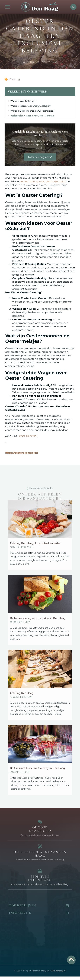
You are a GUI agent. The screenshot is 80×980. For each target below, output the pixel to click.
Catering (15, 79)
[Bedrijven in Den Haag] (40, 871)
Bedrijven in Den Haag (40, 878)
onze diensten (28, 436)
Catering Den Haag (22, 693)
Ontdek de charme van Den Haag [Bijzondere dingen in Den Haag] (40, 854)
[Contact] (40, 822)
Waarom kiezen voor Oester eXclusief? (31, 106)
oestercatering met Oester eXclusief (43, 182)
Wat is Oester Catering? (23, 101)
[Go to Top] (71, 959)
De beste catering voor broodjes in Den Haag (38, 618)
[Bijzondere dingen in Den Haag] (40, 846)
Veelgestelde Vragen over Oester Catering (32, 116)
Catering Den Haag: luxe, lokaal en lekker (35, 543)
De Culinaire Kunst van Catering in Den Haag (38, 768)
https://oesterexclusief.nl (22, 453)
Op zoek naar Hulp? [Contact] (40, 829)
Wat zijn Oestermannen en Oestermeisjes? (32, 111)
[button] (8, 7)
